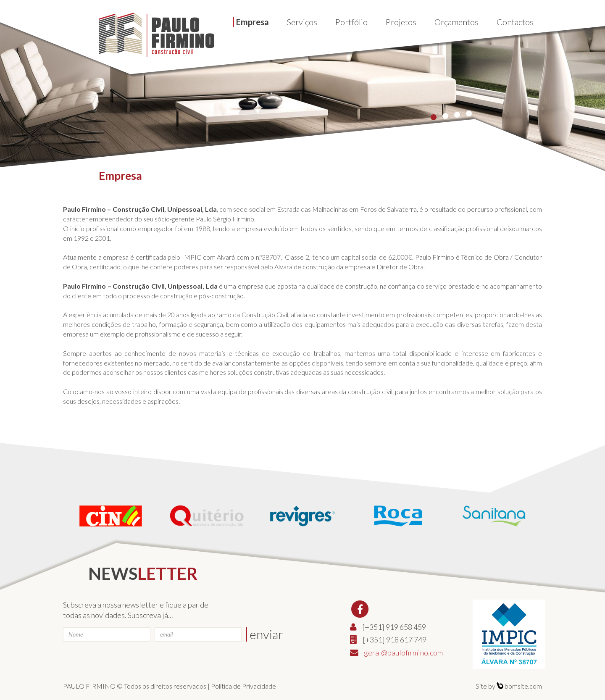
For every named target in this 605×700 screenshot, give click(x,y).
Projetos (401, 22)
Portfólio (351, 22)
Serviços (302, 22)
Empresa (253, 22)
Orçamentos (456, 22)
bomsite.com (519, 686)
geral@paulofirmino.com (403, 653)
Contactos (515, 22)
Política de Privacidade (243, 686)
